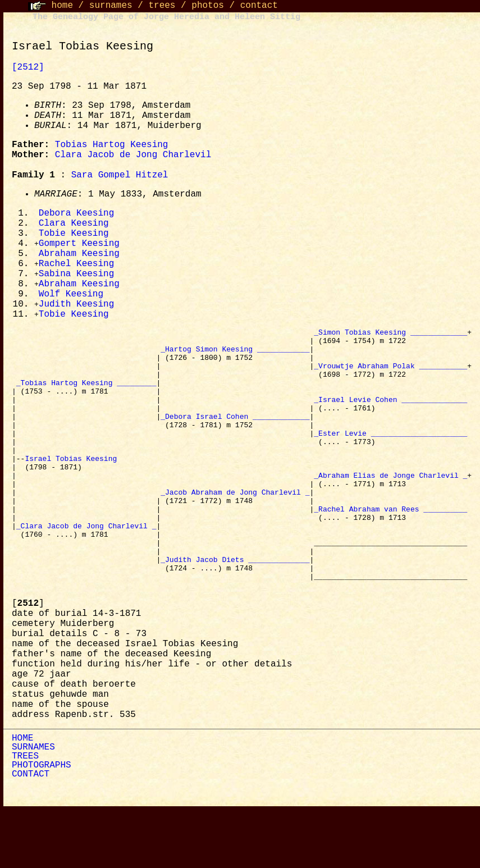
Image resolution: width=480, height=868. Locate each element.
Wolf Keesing (71, 299)
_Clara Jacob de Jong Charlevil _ (86, 572)
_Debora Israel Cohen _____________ (235, 441)
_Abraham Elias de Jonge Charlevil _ (390, 511)
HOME (22, 797)
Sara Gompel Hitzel (120, 175)
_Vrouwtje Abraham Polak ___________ (390, 380)
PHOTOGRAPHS (42, 824)
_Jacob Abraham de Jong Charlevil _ (235, 532)
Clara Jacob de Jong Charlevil (133, 155)
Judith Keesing (76, 310)
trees (162, 6)
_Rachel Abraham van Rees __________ (390, 552)
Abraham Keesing (79, 257)
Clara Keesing (74, 225)
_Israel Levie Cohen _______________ (390, 421)
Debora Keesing (76, 214)
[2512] (28, 67)
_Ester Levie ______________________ (390, 461)
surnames (111, 6)
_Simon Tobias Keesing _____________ (390, 340)
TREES (25, 815)
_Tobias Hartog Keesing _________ (86, 400)
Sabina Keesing (76, 278)
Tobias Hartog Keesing (112, 145)
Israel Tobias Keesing (73, 491)
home (62, 6)
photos (208, 6)
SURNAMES (33, 806)
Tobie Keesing (74, 235)
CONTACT (31, 833)
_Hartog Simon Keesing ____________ (235, 360)
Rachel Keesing (76, 267)
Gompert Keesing (79, 246)
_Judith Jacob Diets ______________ (235, 613)
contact (259, 6)
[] (28, 662)
